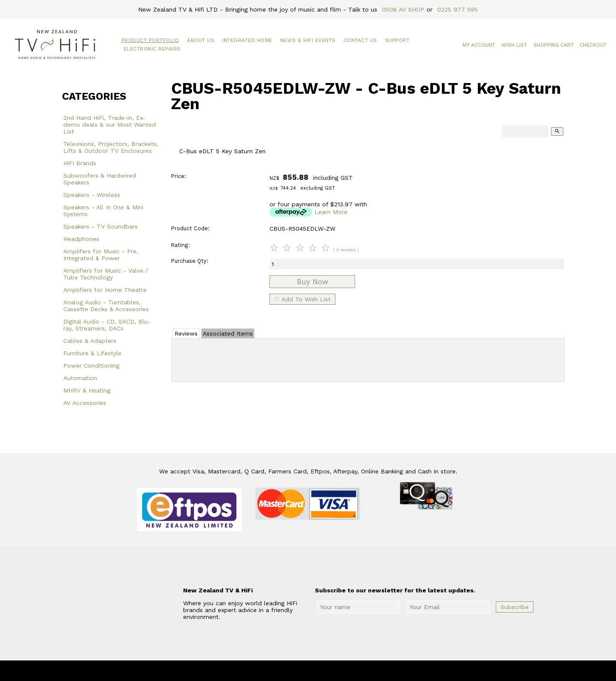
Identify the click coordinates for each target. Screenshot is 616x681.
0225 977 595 (458, 9)
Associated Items (228, 333)
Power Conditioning (91, 366)
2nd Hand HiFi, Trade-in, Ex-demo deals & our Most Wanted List (110, 125)
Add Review (368, 358)
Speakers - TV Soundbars (101, 226)
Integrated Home (247, 40)
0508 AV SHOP (403, 9)
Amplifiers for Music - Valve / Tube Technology (106, 274)
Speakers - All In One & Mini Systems (103, 211)
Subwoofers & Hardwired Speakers (100, 179)
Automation (80, 378)
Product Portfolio (150, 40)
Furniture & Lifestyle (92, 353)
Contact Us (360, 40)
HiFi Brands (80, 163)
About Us (201, 40)
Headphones (81, 239)
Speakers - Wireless (92, 195)
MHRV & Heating (87, 390)
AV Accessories (85, 403)
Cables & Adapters (90, 341)
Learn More (331, 212)
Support (397, 40)
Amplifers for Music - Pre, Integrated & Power (101, 255)
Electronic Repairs (152, 49)
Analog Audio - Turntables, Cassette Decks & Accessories (106, 306)
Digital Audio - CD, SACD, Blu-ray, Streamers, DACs (107, 325)
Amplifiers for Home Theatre (105, 290)
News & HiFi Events (308, 40)
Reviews (186, 333)
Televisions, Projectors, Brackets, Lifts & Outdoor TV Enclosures (111, 147)
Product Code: (190, 228)
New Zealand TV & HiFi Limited (331, 671)
